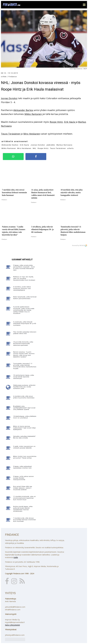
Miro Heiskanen (32, 134)
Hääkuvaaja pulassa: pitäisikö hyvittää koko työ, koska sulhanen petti (24, 387)
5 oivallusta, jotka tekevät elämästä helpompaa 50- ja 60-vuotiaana (25, 324)
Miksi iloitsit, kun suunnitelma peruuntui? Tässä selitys (25, 457)
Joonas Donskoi (9, 98)
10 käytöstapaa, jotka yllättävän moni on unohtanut (25, 417)
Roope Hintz (56, 122)
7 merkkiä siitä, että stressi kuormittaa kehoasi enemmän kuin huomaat (25, 520)
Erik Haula (70, 122)
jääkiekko (51, 145)
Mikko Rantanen (33, 114)
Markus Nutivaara (64, 145)
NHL (35, 148)
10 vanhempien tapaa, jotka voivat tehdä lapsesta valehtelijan (24, 377)
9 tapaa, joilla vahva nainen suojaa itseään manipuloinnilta (23, 478)
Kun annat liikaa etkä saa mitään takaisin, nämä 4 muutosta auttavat (23, 488)
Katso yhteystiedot (12, 625)
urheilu (70, 148)
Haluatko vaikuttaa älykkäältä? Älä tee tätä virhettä (24, 437)
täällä (16, 557)
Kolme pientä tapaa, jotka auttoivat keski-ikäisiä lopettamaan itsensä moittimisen (23, 509)
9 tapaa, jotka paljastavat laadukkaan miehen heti (22, 467)
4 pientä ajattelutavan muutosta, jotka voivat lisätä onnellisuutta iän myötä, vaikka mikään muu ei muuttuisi (24, 310)
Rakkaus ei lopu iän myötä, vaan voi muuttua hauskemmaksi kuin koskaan (24, 278)
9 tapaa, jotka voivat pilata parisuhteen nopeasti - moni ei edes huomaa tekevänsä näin (24, 268)
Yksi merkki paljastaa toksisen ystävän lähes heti (25, 333)
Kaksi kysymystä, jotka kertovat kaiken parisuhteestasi (25, 298)
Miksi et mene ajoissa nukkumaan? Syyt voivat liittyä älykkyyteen (24, 428)
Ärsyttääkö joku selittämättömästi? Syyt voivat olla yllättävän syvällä (24, 408)
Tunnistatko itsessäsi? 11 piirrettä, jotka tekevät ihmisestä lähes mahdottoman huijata (25, 366)
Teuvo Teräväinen (11, 134)
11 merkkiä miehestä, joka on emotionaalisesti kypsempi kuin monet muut (24, 498)
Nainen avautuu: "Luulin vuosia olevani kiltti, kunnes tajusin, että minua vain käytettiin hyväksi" (24, 354)
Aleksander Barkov (23, 110)
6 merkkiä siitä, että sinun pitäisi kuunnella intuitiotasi (24, 397)
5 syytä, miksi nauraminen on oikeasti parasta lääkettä (24, 447)
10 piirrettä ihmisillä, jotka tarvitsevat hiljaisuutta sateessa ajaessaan (23, 344)
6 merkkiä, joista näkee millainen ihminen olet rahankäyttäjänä (22, 288)
